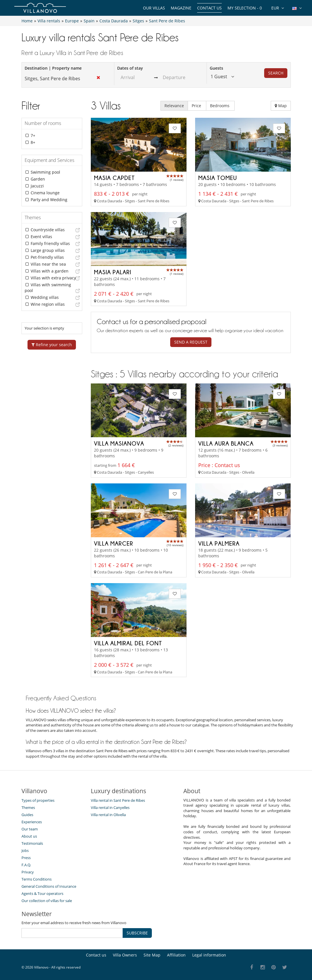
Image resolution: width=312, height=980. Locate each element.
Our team (30, 829)
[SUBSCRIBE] (72, 933)
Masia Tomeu (218, 178)
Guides (27, 815)
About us (29, 836)
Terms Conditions (37, 879)
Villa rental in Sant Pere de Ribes (118, 800)
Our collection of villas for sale (47, 901)
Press (26, 858)
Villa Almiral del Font (128, 643)
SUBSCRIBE (137, 933)
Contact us (209, 8)
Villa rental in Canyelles (110, 807)
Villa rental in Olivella (108, 815)
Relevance (174, 106)
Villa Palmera (219, 543)
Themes (28, 807)
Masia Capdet (114, 178)
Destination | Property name (53, 68)
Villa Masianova (119, 443)
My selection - (245, 8)
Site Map (152, 955)
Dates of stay (130, 68)
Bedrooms (220, 106)
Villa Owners (125, 955)
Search (276, 73)
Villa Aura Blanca (226, 443)
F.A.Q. (26, 865)
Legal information (209, 955)
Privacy (28, 872)
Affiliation (176, 955)
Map (281, 106)
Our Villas (154, 8)
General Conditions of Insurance (49, 886)
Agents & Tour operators (42, 893)
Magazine (181, 8)
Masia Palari (113, 272)
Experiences (32, 822)
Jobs (25, 850)
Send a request (191, 342)
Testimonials (32, 843)
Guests (216, 68)
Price (197, 106)
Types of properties (38, 800)
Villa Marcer (114, 543)
